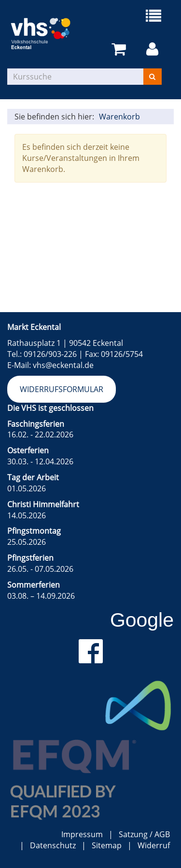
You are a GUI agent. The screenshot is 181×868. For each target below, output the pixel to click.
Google (142, 620)
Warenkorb (119, 117)
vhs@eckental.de (63, 365)
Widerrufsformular (62, 389)
